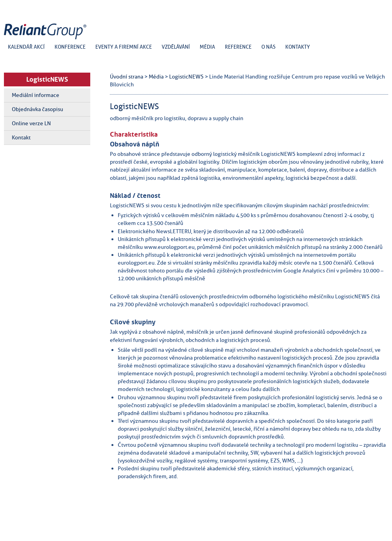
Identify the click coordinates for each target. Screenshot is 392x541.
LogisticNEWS (47, 79)
